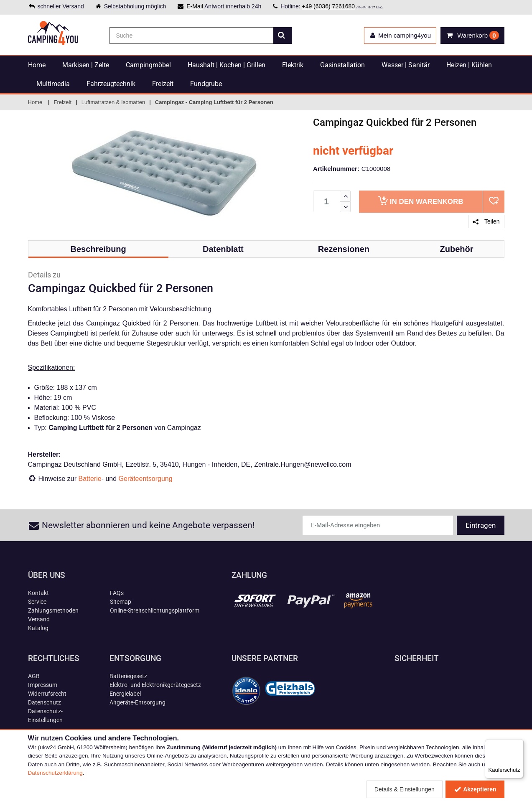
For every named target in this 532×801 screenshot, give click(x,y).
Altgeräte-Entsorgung (137, 702)
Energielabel (125, 694)
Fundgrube (206, 84)
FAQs (117, 593)
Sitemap (121, 602)
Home (37, 65)
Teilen (486, 221)
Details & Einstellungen (405, 789)
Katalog (38, 628)
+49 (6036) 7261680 (328, 6)
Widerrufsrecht (47, 694)
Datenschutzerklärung (55, 773)
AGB (34, 676)
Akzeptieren (475, 789)
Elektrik (293, 65)
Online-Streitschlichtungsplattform (155, 610)
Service (37, 602)
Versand (39, 619)
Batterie (90, 479)
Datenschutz (45, 702)
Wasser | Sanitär (406, 65)
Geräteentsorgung (146, 479)
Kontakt (38, 593)
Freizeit (163, 84)
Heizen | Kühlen (469, 65)
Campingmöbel (148, 65)
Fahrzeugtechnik (111, 84)
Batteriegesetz (128, 676)
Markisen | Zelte (86, 65)
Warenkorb (421, 201)
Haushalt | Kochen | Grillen (227, 65)
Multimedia (53, 84)
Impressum (43, 685)
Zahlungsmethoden (53, 610)
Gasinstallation (342, 65)
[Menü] (519, 744)
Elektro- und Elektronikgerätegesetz (155, 685)
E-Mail (195, 6)
